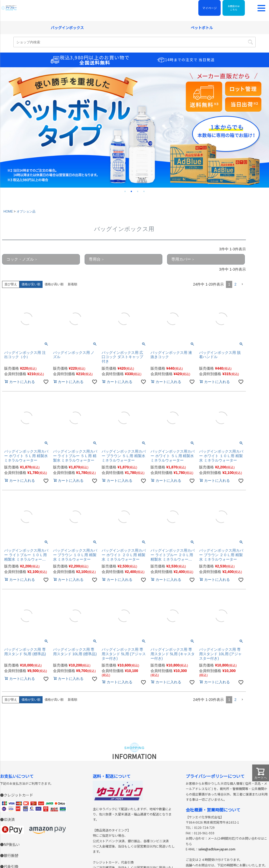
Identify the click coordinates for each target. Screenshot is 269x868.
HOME (8, 53)
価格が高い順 (54, 126)
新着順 (73, 126)
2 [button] (235, 126)
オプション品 (26, 53)
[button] (242, 126)
